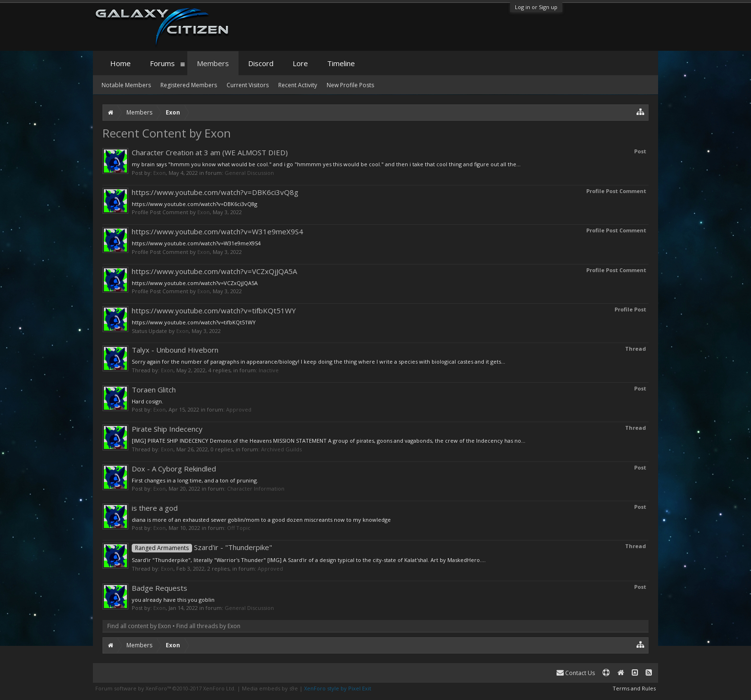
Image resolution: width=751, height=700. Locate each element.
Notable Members (126, 85)
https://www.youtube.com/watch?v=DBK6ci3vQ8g (215, 192)
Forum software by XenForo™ (165, 688)
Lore (300, 63)
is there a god (155, 508)
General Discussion (249, 173)
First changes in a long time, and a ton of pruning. (195, 480)
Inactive (269, 370)
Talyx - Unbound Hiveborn (175, 350)
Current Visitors (248, 85)
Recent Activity (298, 85)
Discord (261, 63)
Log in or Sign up (536, 7)
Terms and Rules (634, 688)
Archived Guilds (281, 449)
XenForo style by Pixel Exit (338, 688)
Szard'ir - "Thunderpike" (202, 547)
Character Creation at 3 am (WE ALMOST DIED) (210, 152)
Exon (159, 173)
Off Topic (239, 528)
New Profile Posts (350, 85)
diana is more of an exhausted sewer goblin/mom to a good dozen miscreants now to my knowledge (261, 520)
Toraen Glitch (154, 390)
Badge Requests (159, 588)
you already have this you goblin (173, 600)
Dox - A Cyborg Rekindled (174, 469)
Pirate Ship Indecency (167, 429)
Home (120, 63)
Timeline (341, 63)
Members (213, 63)
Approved (239, 409)
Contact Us (576, 673)
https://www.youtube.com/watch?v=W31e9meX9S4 (217, 231)
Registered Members (189, 85)
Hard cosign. (148, 401)
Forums (162, 63)
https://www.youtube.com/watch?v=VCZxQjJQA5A (214, 271)
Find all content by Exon (139, 626)
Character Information (256, 488)
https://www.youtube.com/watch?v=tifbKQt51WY (214, 310)
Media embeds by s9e (270, 688)
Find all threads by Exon (208, 626)
